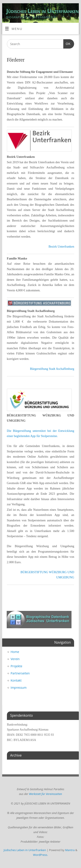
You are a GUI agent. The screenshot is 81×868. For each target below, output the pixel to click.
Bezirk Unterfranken (61, 246)
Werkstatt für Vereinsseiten (45, 794)
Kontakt (16, 680)
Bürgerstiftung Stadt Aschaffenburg (52, 369)
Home (15, 652)
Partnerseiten (20, 673)
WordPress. (40, 855)
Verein (15, 659)
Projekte (16, 666)
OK (67, 43)
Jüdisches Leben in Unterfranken (42, 11)
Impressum (19, 688)
